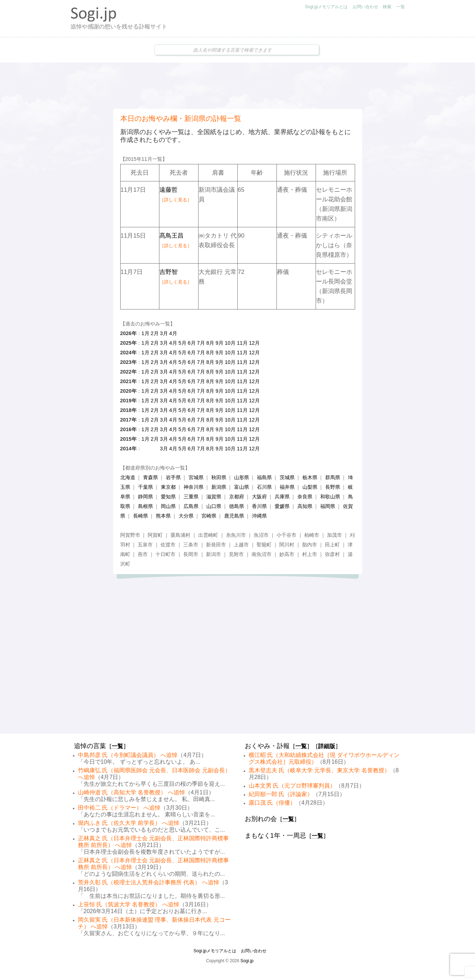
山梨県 (310, 487)
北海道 (128, 477)
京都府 (237, 497)
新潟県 (219, 487)
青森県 (151, 477)
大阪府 (259, 497)
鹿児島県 (234, 516)
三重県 (191, 497)
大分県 (186, 516)
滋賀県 (214, 497)
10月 (230, 343)
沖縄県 (259, 516)
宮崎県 (209, 516)
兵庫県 (282, 497)
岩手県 (173, 477)
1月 (146, 333)
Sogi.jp (247, 961)
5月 (183, 343)
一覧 (401, 7)
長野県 (333, 487)
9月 (220, 343)
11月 (242, 343)
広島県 (191, 506)
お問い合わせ (365, 7)
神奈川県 (194, 487)
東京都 (168, 487)
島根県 (146, 506)
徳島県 (237, 506)
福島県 (264, 477)
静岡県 (146, 497)
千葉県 (146, 487)
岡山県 (168, 506)
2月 (155, 333)
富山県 (242, 487)
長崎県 (141, 516)
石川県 (264, 487)
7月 (201, 343)
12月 (254, 343)
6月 (192, 343)
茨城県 (287, 477)
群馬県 (333, 477)
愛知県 (168, 497)
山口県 (214, 506)
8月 (210, 343)
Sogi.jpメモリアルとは (326, 7)
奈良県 (305, 497)
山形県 (242, 477)
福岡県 (328, 506)
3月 (164, 333)
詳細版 (327, 746)
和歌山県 (330, 497)
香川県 (259, 506)
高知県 (305, 506)
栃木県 (310, 477)
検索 (387, 7)
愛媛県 (282, 506)
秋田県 (219, 477)
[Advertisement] (238, 86)
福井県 (287, 487)
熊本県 (163, 516)
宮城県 (196, 477)
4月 (173, 333)
